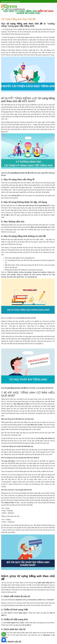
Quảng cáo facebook (39, 272)
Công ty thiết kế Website (14, 2)
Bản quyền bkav (19, 277)
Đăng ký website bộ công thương (29, 275)
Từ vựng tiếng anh (31, 277)
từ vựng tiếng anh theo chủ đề (25, 24)
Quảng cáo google (25, 272)
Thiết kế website (13, 272)
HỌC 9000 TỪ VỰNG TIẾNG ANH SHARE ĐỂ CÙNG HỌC (28, 12)
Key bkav (10, 277)
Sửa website (11, 275)
